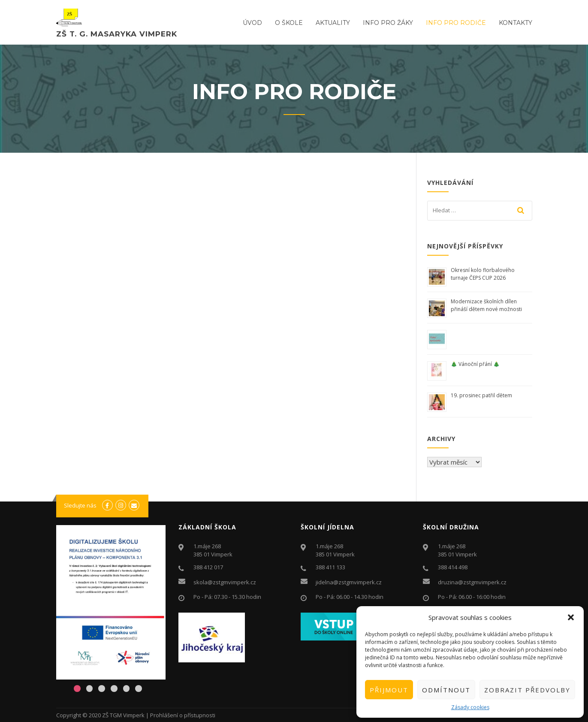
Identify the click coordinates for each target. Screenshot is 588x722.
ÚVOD (252, 23)
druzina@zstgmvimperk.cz (472, 582)
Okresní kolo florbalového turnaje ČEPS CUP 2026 (483, 274)
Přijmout (389, 690)
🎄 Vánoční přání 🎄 (475, 364)
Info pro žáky (388, 23)
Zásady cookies (470, 707)
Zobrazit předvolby (527, 690)
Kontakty (516, 23)
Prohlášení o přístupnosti (183, 715)
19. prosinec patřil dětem (482, 395)
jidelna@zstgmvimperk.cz (349, 582)
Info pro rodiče (456, 23)
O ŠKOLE (289, 23)
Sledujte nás (80, 505)
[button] (571, 617)
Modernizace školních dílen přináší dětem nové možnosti (486, 305)
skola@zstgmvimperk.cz (225, 582)
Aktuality (333, 23)
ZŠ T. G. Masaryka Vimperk (117, 34)
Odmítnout (446, 690)
